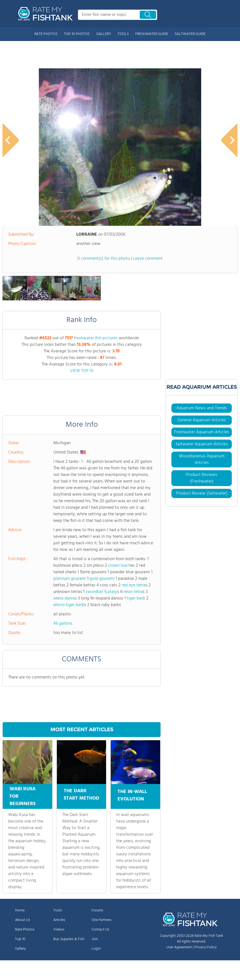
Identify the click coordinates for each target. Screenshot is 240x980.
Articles (59, 920)
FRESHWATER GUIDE (152, 34)
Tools (58, 910)
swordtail (94, 592)
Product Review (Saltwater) (202, 493)
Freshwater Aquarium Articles (202, 432)
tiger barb (136, 598)
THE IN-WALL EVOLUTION (132, 795)
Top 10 (20, 939)
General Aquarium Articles (202, 420)
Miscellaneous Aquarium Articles (202, 460)
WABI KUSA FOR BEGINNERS (23, 796)
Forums (97, 910)
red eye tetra (134, 585)
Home (20, 910)
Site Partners (102, 920)
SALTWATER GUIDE (190, 34)
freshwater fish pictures (96, 338)
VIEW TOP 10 (82, 371)
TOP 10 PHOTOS (77, 34)
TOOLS (123, 34)
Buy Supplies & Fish (69, 939)
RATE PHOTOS (46, 34)
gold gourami (102, 579)
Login (96, 949)
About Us (23, 920)
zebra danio (64, 598)
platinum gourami (70, 579)
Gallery (21, 949)
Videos (59, 930)
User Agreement (179, 947)
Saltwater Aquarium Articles (202, 444)
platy (112, 592)
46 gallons (63, 624)
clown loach (119, 566)
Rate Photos (25, 930)
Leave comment (148, 259)
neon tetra (133, 592)
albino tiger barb (69, 605)
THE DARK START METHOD (81, 797)
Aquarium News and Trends (202, 408)
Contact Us (100, 930)
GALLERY (104, 34)
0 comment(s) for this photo (104, 259)
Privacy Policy (206, 947)
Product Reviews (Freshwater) (202, 478)
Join (95, 939)
